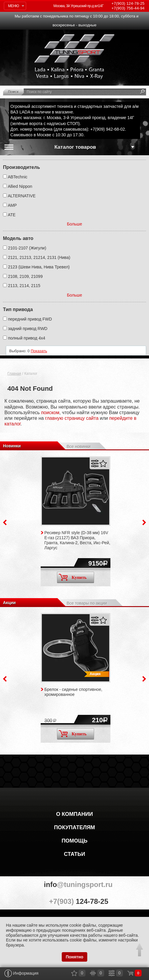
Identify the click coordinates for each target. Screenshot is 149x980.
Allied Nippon (20, 186)
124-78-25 (128, 3)
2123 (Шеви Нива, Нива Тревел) (39, 267)
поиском (50, 413)
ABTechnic (18, 177)
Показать (39, 351)
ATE (12, 215)
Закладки (74, 973)
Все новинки (78, 446)
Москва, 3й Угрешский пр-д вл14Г (79, 6)
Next (144, 522)
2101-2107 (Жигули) (27, 248)
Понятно (74, 957)
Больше (74, 224)
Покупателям (74, 827)
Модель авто (18, 238)
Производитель (22, 167)
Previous (5, 522)
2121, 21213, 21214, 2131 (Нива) (39, 257)
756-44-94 (128, 8)
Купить (73, 577)
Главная (14, 374)
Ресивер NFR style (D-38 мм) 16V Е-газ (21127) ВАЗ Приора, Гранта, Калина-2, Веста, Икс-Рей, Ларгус (77, 540)
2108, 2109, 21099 (25, 276)
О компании (74, 814)
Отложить (103, 463)
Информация (22, 973)
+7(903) (74, 901)
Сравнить (95, 463)
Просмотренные (93, 973)
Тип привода (18, 309)
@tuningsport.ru (74, 884)
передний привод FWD (30, 319)
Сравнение (112, 973)
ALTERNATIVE (22, 196)
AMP (12, 205)
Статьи (74, 854)
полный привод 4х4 (27, 338)
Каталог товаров (75, 147)
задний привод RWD (28, 329)
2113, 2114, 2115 (24, 286)
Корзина (130, 973)
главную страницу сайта (72, 418)
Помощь (74, 841)
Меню (14, 6)
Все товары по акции (87, 603)
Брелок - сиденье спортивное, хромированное (73, 692)
